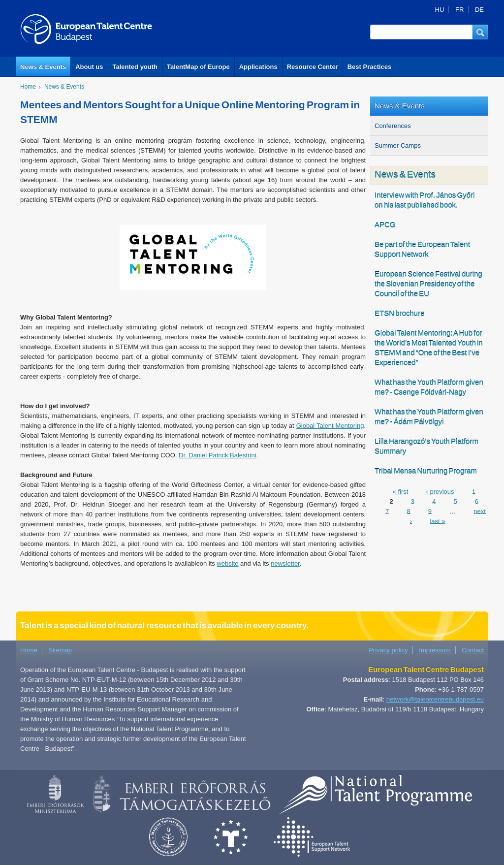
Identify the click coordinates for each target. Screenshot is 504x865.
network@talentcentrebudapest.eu (435, 699)
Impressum (435, 650)
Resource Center (313, 67)
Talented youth (135, 67)
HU (440, 10)
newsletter (285, 563)
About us (89, 67)
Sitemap (60, 650)
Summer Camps (398, 145)
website (227, 563)
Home (28, 87)
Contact (473, 650)
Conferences (393, 126)
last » (437, 521)
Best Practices (370, 67)
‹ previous (440, 491)
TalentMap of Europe (198, 67)
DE (479, 10)
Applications (258, 67)
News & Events (43, 67)
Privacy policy (388, 650)
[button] (480, 32)
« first (401, 491)
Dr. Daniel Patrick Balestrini (218, 455)
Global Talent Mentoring (330, 426)
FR (459, 10)
